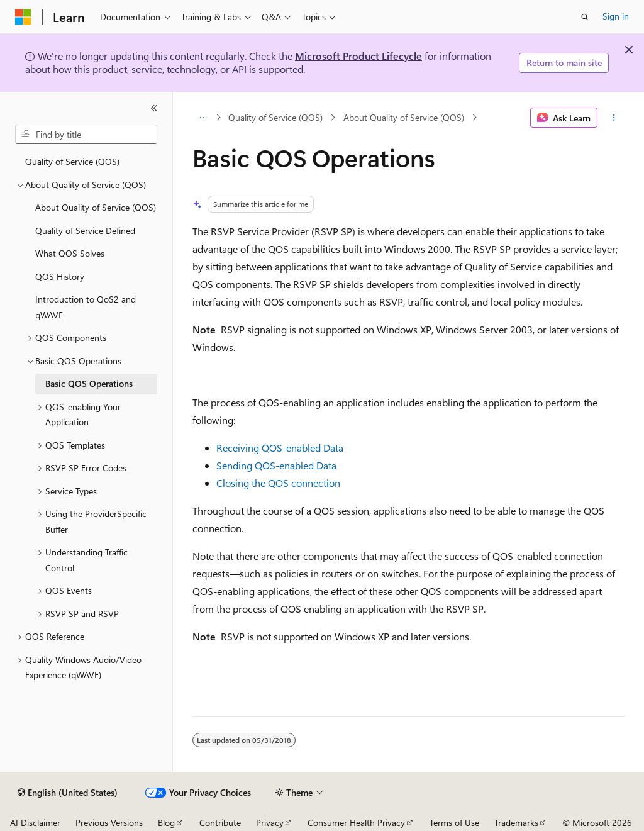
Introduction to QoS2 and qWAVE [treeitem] (86, 307)
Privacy (270, 823)
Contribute (220, 823)
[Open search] (585, 17)
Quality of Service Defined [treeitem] (85, 231)
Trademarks (516, 823)
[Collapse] (154, 108)
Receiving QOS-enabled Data (280, 448)
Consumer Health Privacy (356, 823)
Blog (166, 823)
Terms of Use (454, 823)
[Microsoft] (23, 17)
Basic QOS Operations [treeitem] (89, 383)
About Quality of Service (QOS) (404, 117)
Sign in (616, 16)
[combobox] (86, 135)
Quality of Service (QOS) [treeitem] (72, 161)
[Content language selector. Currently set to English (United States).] (68, 793)
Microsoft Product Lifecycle (358, 56)
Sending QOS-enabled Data (276, 465)
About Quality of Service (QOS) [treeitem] (96, 207)
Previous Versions (109, 823)
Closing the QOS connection (278, 483)
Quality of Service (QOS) (275, 117)
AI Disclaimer (35, 823)
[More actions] (613, 118)
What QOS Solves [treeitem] (70, 253)
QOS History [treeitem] (60, 276)
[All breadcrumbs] (203, 118)
